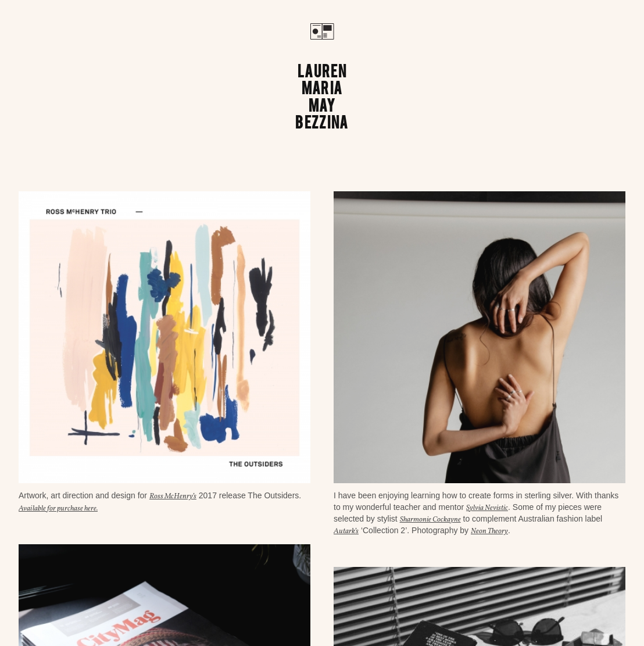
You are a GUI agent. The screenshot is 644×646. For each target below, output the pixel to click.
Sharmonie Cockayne (430, 520)
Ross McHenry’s (173, 497)
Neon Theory (489, 531)
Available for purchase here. (58, 509)
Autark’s (346, 531)
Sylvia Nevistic (487, 508)
